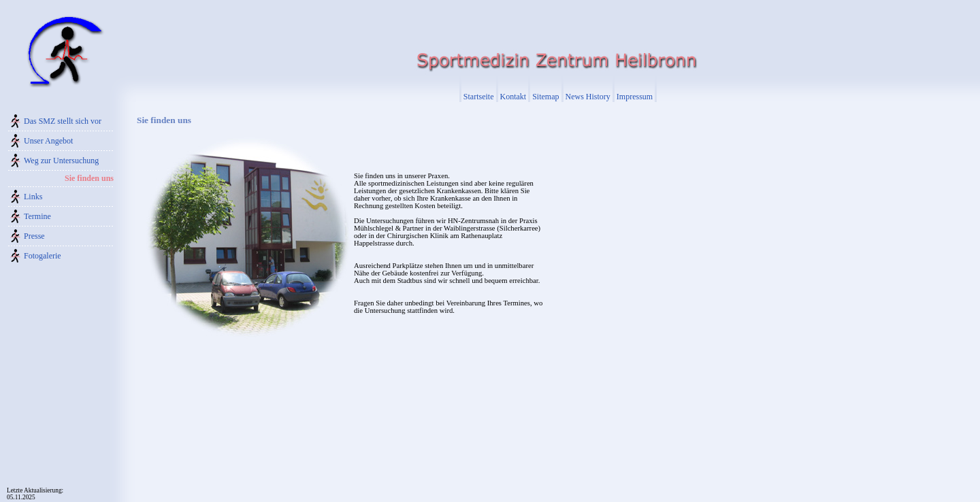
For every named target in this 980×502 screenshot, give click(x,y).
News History (588, 97)
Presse (34, 236)
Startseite (479, 97)
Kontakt (513, 97)
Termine (37, 216)
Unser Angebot (48, 141)
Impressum (635, 97)
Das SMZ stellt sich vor (63, 121)
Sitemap (545, 97)
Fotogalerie (43, 256)
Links (33, 197)
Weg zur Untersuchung (61, 161)
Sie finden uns (89, 178)
